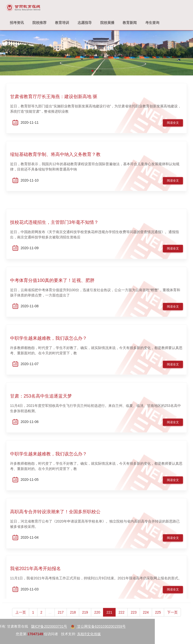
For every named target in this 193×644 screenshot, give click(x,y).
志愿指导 (85, 23)
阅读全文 (173, 124)
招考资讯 (17, 23)
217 (61, 617)
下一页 (172, 617)
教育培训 (62, 23)
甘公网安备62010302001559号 (49, 626)
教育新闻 (130, 23)
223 (134, 617)
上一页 (21, 617)
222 (122, 617)
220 (97, 617)
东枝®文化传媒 (39, 634)
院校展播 (107, 23)
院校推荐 (39, 23)
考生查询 (152, 23)
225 (158, 617)
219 (85, 617)
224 (146, 617)
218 (73, 617)
